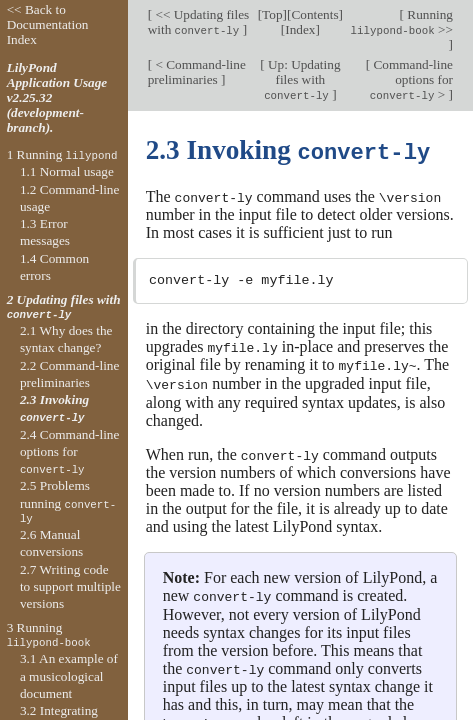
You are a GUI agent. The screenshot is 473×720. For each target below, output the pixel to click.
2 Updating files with (64, 307)
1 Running (62, 154)
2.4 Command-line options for (69, 452)
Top (272, 14)
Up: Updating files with (302, 79)
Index (300, 29)
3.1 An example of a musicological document (69, 676)
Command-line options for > (411, 79)
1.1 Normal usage (67, 171)
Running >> (402, 22)
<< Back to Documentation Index (48, 24)
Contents (314, 14)
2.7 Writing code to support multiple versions (70, 587)
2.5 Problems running (68, 502)
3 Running (49, 635)
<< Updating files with (199, 22)
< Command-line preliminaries (197, 72)
